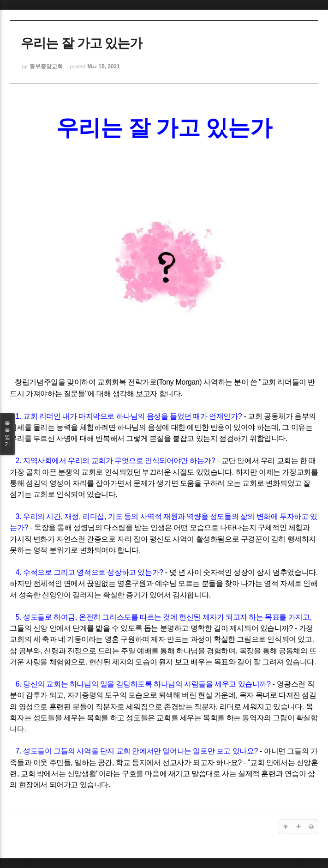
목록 (7, 434)
